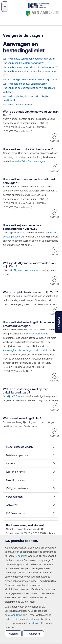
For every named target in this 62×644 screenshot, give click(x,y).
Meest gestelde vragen (19, 447)
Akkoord (13, 634)
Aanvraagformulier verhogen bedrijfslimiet (25, 350)
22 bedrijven (21, 556)
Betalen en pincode (17, 455)
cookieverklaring (13, 615)
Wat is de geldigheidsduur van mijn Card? (25, 84)
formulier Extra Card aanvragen (28, 161)
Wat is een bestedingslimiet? (18, 105)
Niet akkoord (33, 634)
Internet (11, 463)
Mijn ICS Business (35, 334)
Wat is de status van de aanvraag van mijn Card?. (29, 59)
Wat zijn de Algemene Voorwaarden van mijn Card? (30, 79)
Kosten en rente (15, 472)
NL (52, 13)
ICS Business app (16, 513)
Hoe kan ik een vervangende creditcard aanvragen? (30, 67)
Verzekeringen (14, 497)
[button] (59, 322)
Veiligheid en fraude (17, 488)
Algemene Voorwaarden (26, 270)
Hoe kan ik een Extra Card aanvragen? (23, 63)
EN (57, 13)
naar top (55, 138)
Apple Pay (12, 505)
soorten (33, 623)
